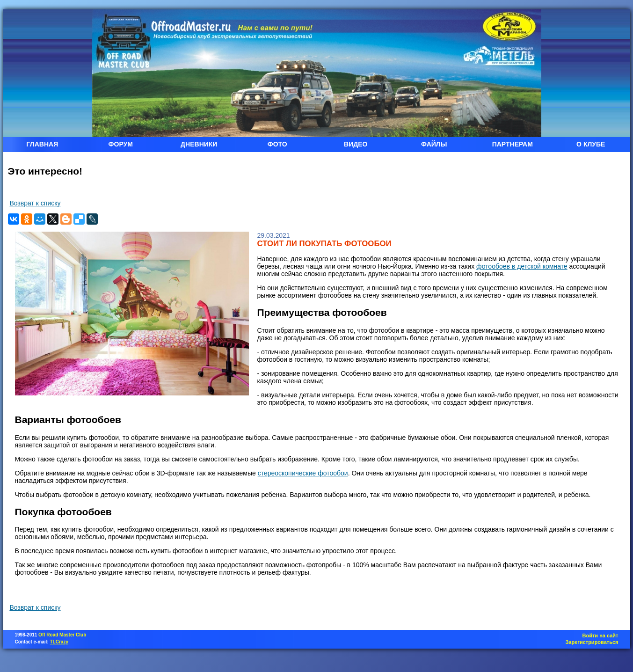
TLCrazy (59, 642)
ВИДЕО (356, 144)
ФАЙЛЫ (434, 144)
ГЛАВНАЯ (42, 144)
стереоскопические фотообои (303, 473)
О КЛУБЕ (591, 144)
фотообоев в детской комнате (522, 266)
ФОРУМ (121, 144)
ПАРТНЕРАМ (513, 144)
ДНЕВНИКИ (199, 144)
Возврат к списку (35, 203)
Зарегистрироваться (592, 642)
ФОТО (277, 144)
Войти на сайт (600, 635)
